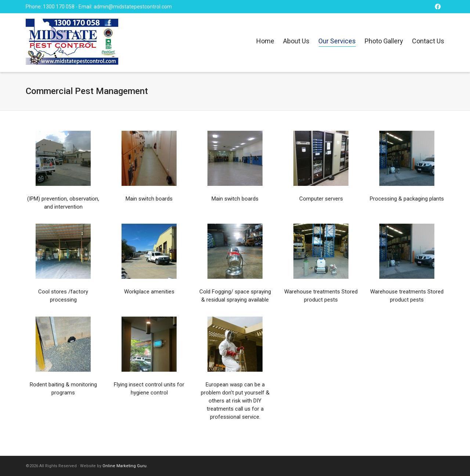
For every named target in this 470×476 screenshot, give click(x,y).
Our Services (337, 42)
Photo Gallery (384, 41)
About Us (296, 41)
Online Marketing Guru (124, 466)
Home (265, 41)
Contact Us (428, 41)
